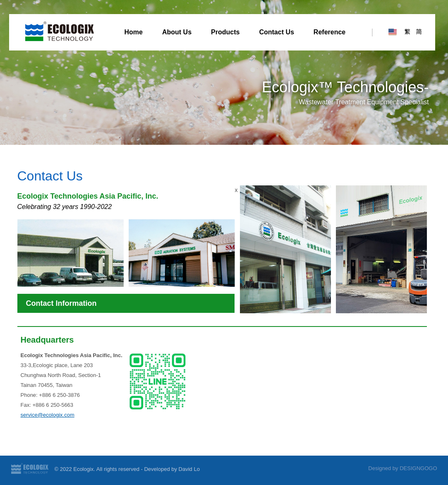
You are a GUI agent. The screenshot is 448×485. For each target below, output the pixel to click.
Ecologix (60, 31)
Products (225, 32)
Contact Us (276, 32)
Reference (329, 32)
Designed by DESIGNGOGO (402, 468)
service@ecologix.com (48, 415)
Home (134, 32)
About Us (177, 32)
